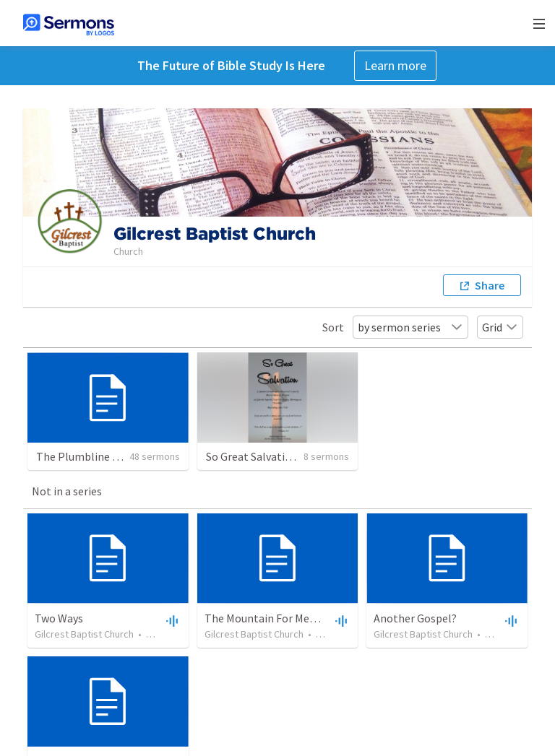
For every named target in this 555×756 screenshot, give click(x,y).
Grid (500, 327)
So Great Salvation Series (268, 456)
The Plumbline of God (90, 456)
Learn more (395, 65)
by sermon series (410, 327)
